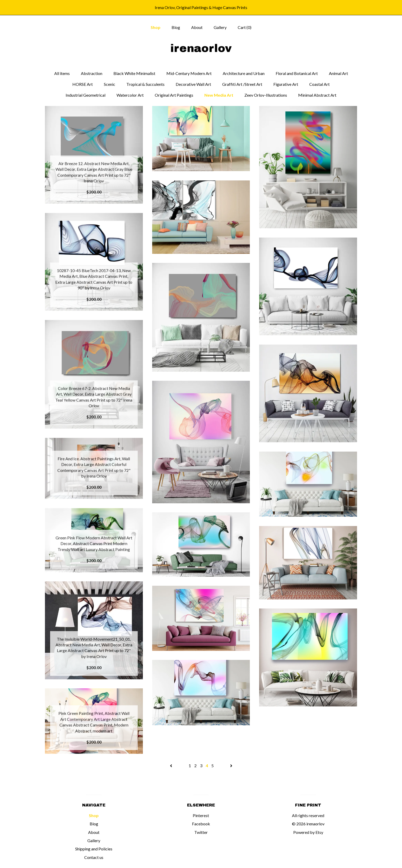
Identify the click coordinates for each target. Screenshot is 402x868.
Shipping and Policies (94, 849)
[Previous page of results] (171, 766)
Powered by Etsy (308, 832)
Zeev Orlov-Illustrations (266, 95)
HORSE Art (83, 84)
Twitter (201, 832)
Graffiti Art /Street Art (242, 84)
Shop (156, 27)
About (197, 27)
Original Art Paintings (174, 95)
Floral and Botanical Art (297, 73)
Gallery (220, 27)
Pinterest (201, 815)
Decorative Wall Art (193, 84)
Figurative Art (286, 84)
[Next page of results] (231, 766)
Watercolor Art (130, 95)
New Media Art (219, 95)
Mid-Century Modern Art (189, 73)
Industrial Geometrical (86, 95)
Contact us (94, 857)
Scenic (110, 84)
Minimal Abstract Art (317, 95)
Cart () (245, 27)
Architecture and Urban (244, 73)
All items (62, 73)
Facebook (201, 824)
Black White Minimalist (134, 73)
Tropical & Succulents (145, 84)
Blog (176, 27)
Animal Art (338, 73)
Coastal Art (319, 84)
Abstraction (92, 73)
